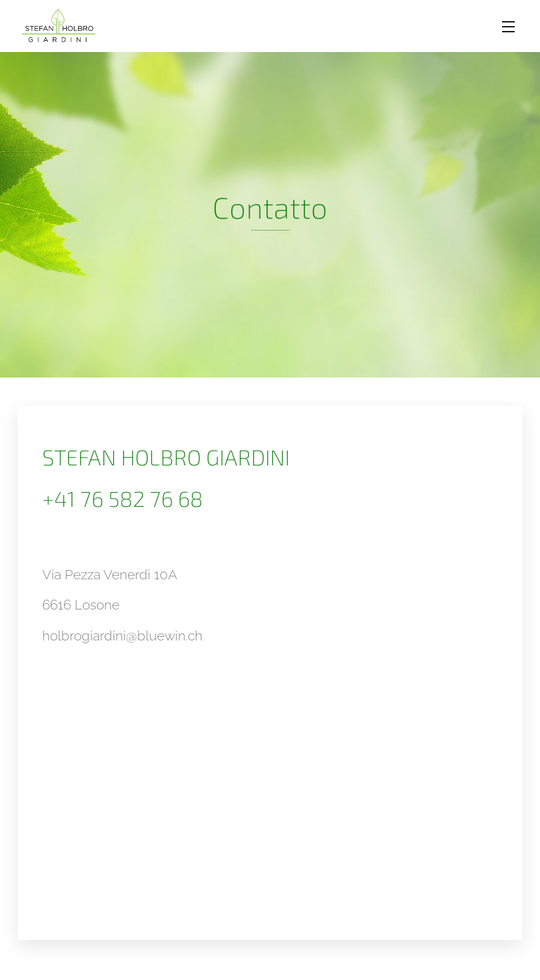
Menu (508, 27)
